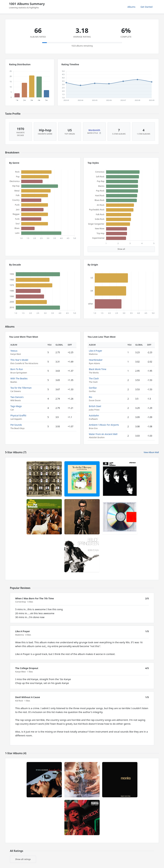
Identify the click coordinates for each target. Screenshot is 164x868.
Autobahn (94, 415)
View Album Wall (151, 452)
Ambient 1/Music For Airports (104, 425)
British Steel (95, 406)
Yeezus (14, 351)
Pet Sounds (16, 425)
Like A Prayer (96, 351)
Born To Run (17, 369)
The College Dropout (27, 668)
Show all (121, 249)
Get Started (146, 7)
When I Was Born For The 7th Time (35, 598)
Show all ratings (23, 859)
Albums (131, 7)
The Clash (94, 378)
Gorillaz (93, 388)
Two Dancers (17, 397)
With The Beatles (19, 378)
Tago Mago (16, 406)
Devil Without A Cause (28, 697)
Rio (90, 397)
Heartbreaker (96, 360)
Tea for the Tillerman (21, 388)
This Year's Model (19, 360)
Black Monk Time (98, 369)
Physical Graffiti (18, 415)
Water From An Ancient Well (103, 434)
